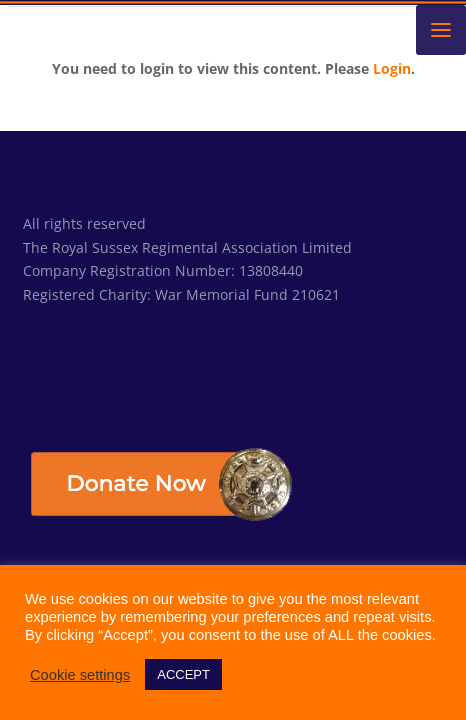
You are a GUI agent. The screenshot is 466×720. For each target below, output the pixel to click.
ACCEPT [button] (183, 674)
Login (392, 68)
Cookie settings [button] (80, 675)
